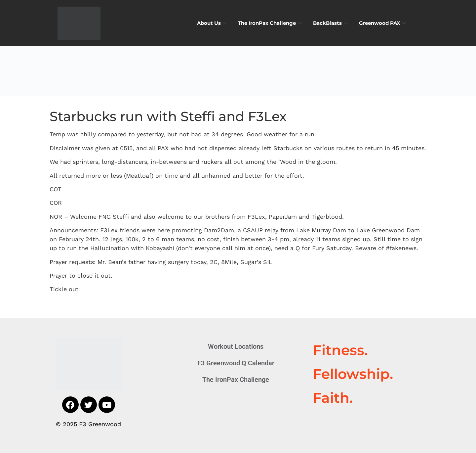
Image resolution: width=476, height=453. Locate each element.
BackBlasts (331, 23)
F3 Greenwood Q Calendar (236, 363)
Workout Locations (236, 346)
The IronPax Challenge (271, 23)
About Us (213, 23)
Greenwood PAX (383, 23)
